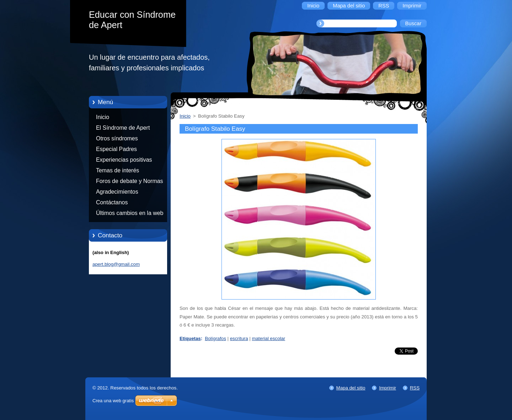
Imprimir (388, 388)
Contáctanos (112, 202)
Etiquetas (190, 338)
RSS (415, 388)
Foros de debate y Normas (130, 181)
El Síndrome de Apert (123, 128)
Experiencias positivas (124, 160)
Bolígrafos (215, 338)
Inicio (103, 117)
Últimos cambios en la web (130, 213)
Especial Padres (116, 149)
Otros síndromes (117, 138)
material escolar (268, 338)
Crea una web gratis (113, 401)
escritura (239, 338)
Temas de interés (118, 170)
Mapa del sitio (351, 388)
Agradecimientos (117, 192)
